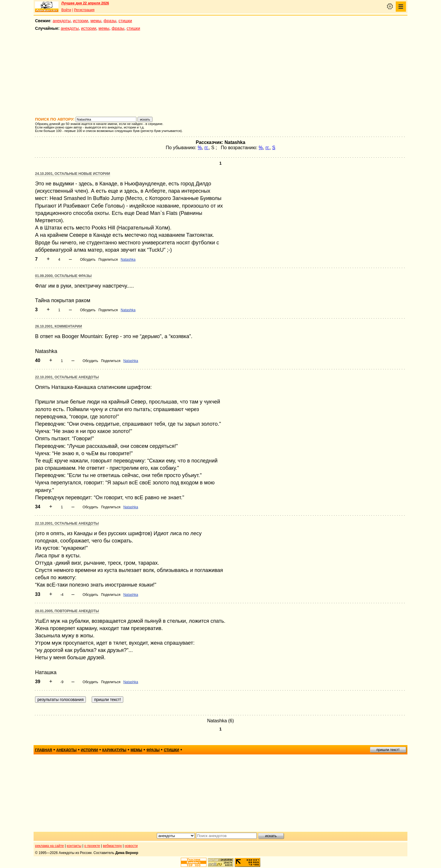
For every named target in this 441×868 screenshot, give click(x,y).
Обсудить (88, 260)
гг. (206, 148)
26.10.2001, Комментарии (59, 326)
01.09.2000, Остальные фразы (63, 276)
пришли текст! (388, 750)
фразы (110, 21)
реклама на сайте (50, 846)
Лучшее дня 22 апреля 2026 (85, 3)
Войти (66, 10)
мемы (96, 21)
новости (131, 846)
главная (44, 750)
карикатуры (114, 750)
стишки (125, 21)
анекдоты (62, 21)
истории (81, 21)
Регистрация (84, 10)
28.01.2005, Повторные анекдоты (67, 611)
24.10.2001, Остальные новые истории (73, 174)
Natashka (128, 260)
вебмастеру (112, 846)
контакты (74, 846)
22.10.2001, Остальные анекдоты (67, 377)
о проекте (92, 846)
